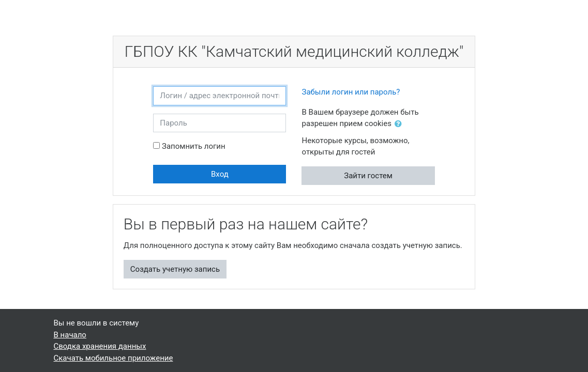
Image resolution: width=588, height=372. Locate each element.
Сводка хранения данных (100, 346)
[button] (400, 124)
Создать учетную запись (175, 269)
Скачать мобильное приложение (114, 358)
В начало (70, 335)
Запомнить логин (194, 146)
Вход (220, 174)
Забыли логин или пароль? (351, 92)
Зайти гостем (368, 176)
